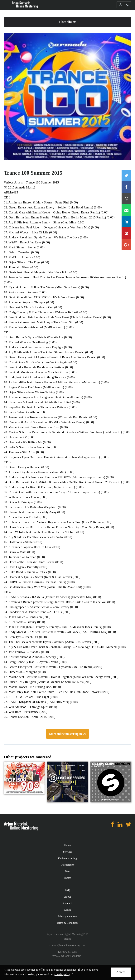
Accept (121, 972)
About (67, 897)
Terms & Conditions (67, 923)
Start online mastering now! (67, 734)
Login (67, 910)
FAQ (67, 890)
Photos (67, 878)
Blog (67, 871)
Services (67, 852)
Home (67, 845)
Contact (68, 903)
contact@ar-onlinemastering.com (67, 945)
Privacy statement (68, 916)
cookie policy (62, 974)
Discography (68, 865)
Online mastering (67, 858)
